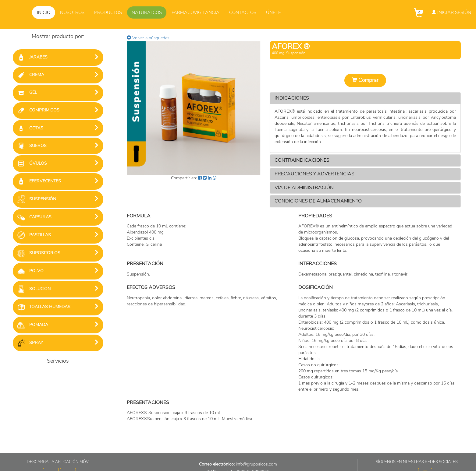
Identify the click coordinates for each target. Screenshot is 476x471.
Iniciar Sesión (451, 12)
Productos (108, 12)
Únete (274, 12)
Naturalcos (147, 12)
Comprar (365, 80)
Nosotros (72, 12)
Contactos (243, 12)
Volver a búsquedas (148, 38)
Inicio (44, 12)
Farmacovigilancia (195, 12)
